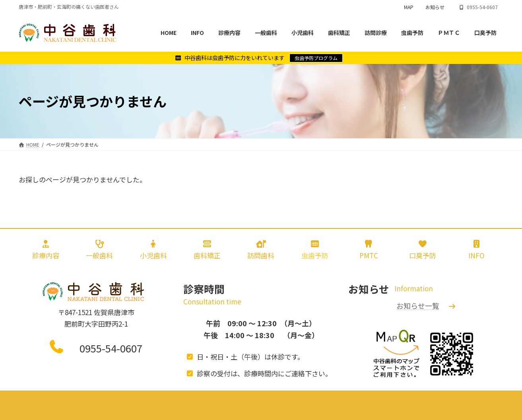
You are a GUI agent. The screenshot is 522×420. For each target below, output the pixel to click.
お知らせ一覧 (418, 306)
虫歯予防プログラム (316, 58)
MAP (409, 7)
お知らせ (435, 7)
